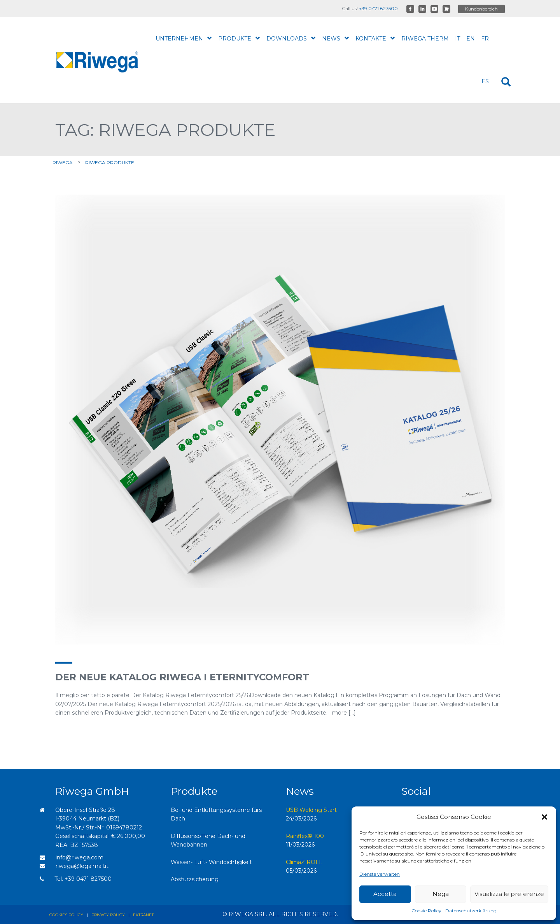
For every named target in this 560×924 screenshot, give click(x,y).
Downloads (291, 38)
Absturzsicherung (195, 879)
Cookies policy (66, 915)
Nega (441, 894)
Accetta (385, 894)
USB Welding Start (311, 810)
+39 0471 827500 (378, 8)
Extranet (143, 915)
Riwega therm (425, 39)
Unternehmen (184, 38)
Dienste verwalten (380, 874)
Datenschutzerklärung (471, 911)
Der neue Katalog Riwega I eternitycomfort (182, 677)
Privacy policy (108, 915)
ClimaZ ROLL (304, 862)
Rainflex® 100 (305, 836)
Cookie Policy (426, 911)
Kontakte (375, 38)
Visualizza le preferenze (509, 894)
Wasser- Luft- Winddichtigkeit (211, 862)
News (336, 38)
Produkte (239, 38)
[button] (544, 817)
